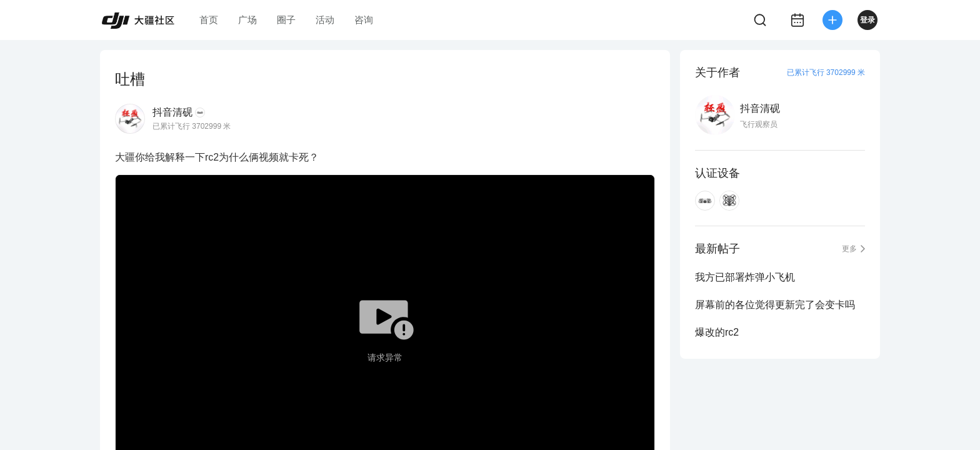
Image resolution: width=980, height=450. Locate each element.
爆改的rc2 (717, 332)
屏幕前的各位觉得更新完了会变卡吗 (775, 305)
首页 (209, 20)
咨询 (364, 20)
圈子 (286, 20)
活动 (325, 20)
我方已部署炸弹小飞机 (745, 277)
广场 (247, 20)
